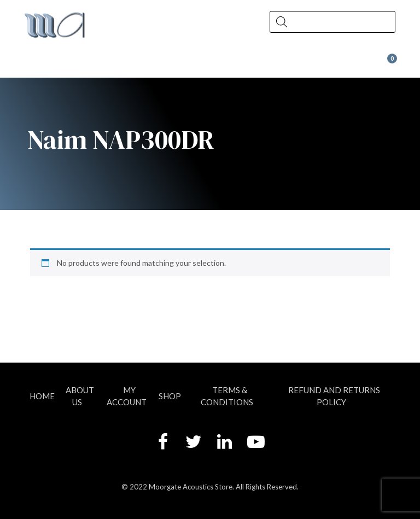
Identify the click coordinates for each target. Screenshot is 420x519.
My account (127, 396)
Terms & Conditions (227, 396)
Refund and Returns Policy (334, 396)
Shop (170, 396)
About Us (80, 396)
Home (42, 396)
